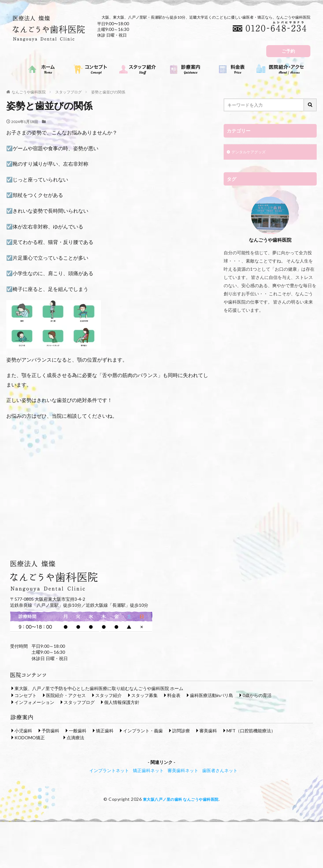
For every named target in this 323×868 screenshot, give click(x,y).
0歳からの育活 (257, 695)
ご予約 (288, 51)
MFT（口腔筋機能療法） (251, 730)
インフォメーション (34, 702)
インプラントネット (109, 770)
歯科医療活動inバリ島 (211, 695)
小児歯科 (23, 730)
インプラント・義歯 (143, 730)
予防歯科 (50, 730)
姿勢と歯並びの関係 (108, 92)
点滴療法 (75, 737)
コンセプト (26, 695)
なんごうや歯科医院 (29, 92)
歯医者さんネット (220, 770)
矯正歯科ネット (148, 770)
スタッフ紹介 (109, 695)
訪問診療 (181, 730)
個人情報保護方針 (122, 702)
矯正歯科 (105, 730)
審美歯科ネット (183, 770)
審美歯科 (208, 730)
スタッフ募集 (144, 695)
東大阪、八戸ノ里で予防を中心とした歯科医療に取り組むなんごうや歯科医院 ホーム (99, 688)
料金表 (174, 695)
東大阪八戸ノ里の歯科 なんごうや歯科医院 (181, 799)
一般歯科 (78, 730)
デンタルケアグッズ (251, 153)
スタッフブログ (68, 92)
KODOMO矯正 (30, 737)
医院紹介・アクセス (66, 695)
